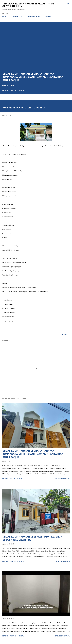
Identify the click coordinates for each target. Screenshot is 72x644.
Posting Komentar (17, 90)
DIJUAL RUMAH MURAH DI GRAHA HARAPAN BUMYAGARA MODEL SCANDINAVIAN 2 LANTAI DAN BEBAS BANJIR (33, 77)
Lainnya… (49, 16)
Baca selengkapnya (62, 479)
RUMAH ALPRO (17, 16)
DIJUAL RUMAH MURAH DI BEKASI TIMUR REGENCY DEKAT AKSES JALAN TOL (32, 538)
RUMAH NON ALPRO (34, 16)
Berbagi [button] (5, 90)
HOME (4, 16)
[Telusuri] (64, 4)
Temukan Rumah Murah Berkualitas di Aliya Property (28, 5)
